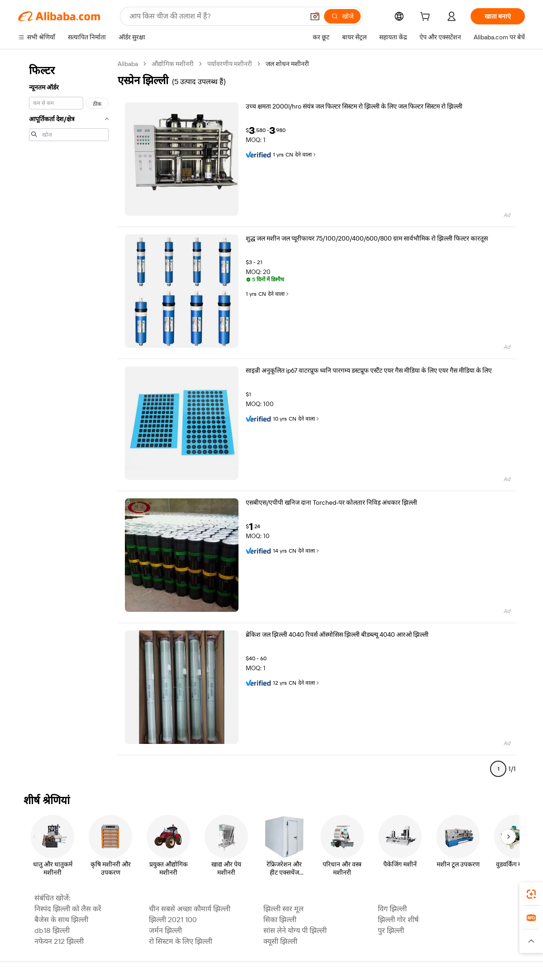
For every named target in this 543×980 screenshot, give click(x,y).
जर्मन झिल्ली (165, 930)
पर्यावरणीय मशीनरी (230, 64)
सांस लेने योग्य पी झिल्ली (295, 930)
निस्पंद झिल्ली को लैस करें (68, 909)
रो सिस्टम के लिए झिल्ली (181, 941)
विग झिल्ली (392, 909)
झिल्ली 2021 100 (173, 920)
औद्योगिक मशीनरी (173, 64)
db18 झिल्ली (52, 930)
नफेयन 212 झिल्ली (59, 941)
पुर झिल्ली (391, 930)
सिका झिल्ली (280, 920)
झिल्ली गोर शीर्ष (398, 920)
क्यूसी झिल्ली (280, 941)
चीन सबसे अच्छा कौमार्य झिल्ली (190, 909)
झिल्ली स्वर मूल (283, 909)
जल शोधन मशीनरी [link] (287, 64)
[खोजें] (342, 16)
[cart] (427, 18)
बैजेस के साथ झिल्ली (61, 920)
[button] (315, 16)
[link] (531, 894)
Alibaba (128, 64)
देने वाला (306, 155)
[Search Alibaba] (216, 16)
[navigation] (69, 420)
